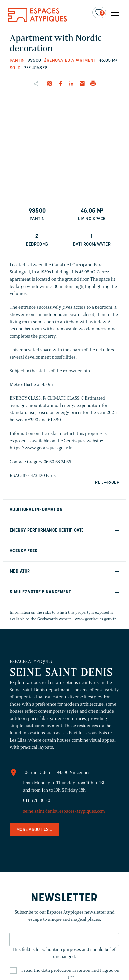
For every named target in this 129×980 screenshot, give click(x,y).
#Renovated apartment (70, 61)
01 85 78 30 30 (37, 801)
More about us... (34, 830)
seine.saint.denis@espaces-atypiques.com (64, 811)
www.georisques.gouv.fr (95, 619)
